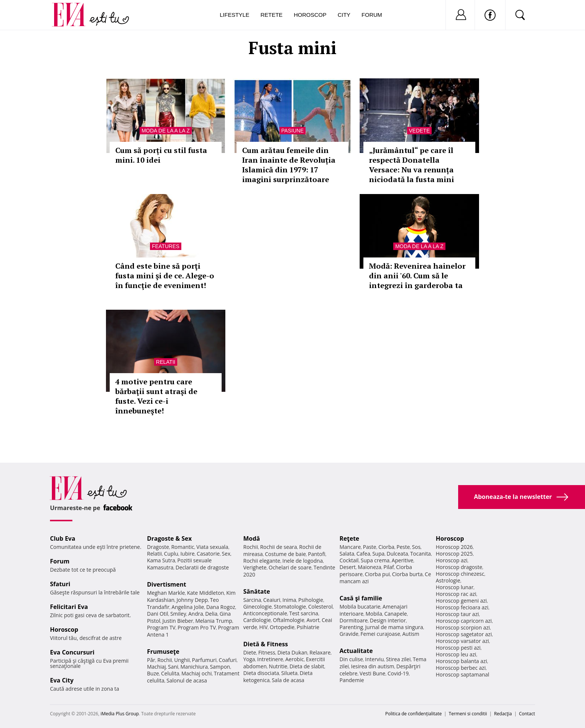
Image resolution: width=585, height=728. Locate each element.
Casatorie (208, 554)
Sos (416, 547)
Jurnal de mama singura (394, 627)
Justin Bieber (178, 621)
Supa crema (375, 560)
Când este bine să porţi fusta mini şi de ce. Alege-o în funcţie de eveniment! (165, 276)
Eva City (62, 680)
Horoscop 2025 (454, 554)
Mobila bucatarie (360, 607)
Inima (289, 600)
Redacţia (503, 714)
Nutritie (278, 666)
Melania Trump (214, 621)
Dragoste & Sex (169, 538)
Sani (173, 667)
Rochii (165, 660)
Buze (153, 673)
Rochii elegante (262, 561)
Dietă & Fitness (266, 644)
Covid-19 (398, 673)
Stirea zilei (398, 659)
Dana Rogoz (221, 607)
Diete (250, 652)
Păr (151, 660)
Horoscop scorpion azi (463, 627)
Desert (348, 567)
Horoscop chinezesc (460, 574)
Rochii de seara (279, 547)
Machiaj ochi (196, 673)
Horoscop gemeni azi (461, 601)
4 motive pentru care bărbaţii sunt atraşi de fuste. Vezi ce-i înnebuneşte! (156, 396)
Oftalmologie (289, 620)
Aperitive (403, 560)
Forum (372, 15)
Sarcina (252, 600)
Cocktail (349, 560)
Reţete (349, 538)
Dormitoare (354, 620)
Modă (252, 538)
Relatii (166, 362)
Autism (411, 634)
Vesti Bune (373, 673)
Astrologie (448, 580)
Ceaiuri (272, 600)
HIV (264, 627)
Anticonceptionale (265, 613)
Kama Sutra (161, 560)
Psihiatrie (308, 627)
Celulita (170, 673)
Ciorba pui (377, 574)
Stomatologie (290, 607)
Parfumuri (204, 660)
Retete (271, 15)
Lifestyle (234, 15)
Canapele (396, 614)
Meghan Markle (166, 593)
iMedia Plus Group (120, 714)
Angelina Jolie (188, 607)
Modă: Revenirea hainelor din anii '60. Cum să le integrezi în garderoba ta (417, 276)
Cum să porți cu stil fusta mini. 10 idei (161, 155)
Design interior (388, 620)
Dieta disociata (261, 673)
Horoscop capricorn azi (464, 621)
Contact (527, 714)
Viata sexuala (212, 547)
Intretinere (270, 659)
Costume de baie (285, 554)
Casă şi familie (361, 598)
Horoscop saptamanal (462, 674)
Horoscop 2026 (454, 547)
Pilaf (389, 567)
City (344, 15)
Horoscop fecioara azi (462, 607)
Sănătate (257, 591)
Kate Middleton (206, 593)
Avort (313, 620)
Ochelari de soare (290, 567)
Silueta (290, 673)
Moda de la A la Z (165, 131)
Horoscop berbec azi (461, 668)
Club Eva (63, 538)
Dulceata (397, 554)
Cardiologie (257, 620)
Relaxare (320, 652)
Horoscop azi (452, 560)
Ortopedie (282, 627)
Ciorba (386, 547)
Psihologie (311, 600)
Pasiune (292, 131)
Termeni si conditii (468, 714)
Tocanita (420, 554)
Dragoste (158, 547)
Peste (403, 547)
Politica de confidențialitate (414, 714)
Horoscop (310, 15)
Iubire (187, 554)
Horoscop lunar (455, 587)
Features (166, 246)
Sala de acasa (288, 680)
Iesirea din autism (373, 666)
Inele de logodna (303, 561)
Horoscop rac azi (456, 594)
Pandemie (352, 680)
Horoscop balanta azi (461, 661)
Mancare (350, 547)
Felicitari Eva (69, 607)
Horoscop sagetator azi (464, 634)
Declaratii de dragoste (202, 567)
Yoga (249, 659)
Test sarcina (304, 613)
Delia (211, 614)
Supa (378, 554)
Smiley (178, 614)
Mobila (374, 614)
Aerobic (295, 659)
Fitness (267, 652)
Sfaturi (60, 584)
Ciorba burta (407, 574)
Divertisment (167, 584)
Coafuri (228, 660)
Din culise (351, 659)
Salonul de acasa (187, 680)
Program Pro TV (197, 627)
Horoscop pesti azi (458, 648)
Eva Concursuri (72, 652)
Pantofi (317, 554)
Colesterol (320, 607)
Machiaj (157, 667)
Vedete (419, 131)
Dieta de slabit (307, 666)
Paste (370, 547)
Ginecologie (257, 607)
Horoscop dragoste (459, 567)
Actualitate (356, 651)
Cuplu (171, 554)
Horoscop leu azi (456, 654)
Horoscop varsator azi (462, 641)
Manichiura (194, 667)
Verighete (255, 567)
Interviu (375, 659)
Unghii (182, 660)
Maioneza (370, 567)
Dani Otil (158, 614)
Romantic (183, 547)
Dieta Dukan (292, 652)
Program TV (161, 627)
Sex (226, 554)
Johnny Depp (192, 600)
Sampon (220, 667)
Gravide (349, 634)
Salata (347, 554)
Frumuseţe (163, 652)
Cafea (363, 554)
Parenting (351, 627)
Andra (196, 614)
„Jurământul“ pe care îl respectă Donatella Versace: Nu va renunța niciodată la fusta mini (412, 165)
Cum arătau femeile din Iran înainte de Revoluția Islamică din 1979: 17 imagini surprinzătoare (289, 165)
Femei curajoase (380, 634)
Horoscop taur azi (457, 614)
